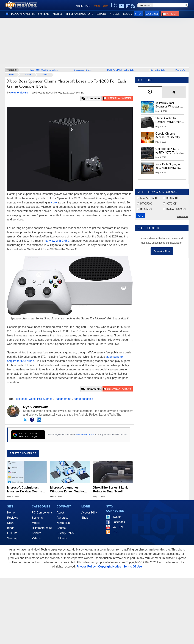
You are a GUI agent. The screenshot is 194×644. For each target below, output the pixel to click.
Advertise (63, 518)
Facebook (119, 522)
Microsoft (22, 399)
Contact (61, 528)
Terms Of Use (133, 567)
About (60, 513)
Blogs (11, 528)
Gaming (45, 75)
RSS (115, 532)
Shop (139, 14)
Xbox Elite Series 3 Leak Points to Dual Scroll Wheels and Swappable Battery (110, 490)
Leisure (28, 75)
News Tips (63, 523)
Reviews (12, 518)
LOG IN (79, 6)
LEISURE (101, 14)
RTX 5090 (144, 204)
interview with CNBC (57, 241)
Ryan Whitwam (36, 407)
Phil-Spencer (45, 399)
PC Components (42, 513)
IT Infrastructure (42, 528)
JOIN (88, 6)
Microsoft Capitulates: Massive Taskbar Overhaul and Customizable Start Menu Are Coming (26, 490)
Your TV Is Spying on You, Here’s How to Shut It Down (168, 166)
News (11, 523)
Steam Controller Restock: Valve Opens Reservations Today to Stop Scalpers (169, 120)
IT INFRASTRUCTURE (79, 14)
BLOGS (127, 14)
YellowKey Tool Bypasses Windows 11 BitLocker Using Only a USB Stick (170, 105)
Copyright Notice (110, 567)
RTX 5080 (170, 198)
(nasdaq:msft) (63, 399)
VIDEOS (115, 14)
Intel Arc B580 (147, 198)
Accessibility (89, 513)
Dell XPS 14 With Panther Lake (121, 70)
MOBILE (58, 14)
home (12, 75)
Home (11, 513)
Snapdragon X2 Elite (83, 70)
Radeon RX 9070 (174, 209)
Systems (37, 518)
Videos (36, 538)
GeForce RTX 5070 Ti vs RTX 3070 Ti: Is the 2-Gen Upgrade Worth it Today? (169, 151)
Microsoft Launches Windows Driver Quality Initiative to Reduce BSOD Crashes (69, 490)
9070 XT (170, 204)
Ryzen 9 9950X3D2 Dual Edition (44, 70)
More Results (183, 217)
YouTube (118, 527)
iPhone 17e (180, 70)
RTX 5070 (144, 209)
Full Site (12, 533)
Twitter (117, 517)
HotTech (62, 538)
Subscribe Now (162, 251)
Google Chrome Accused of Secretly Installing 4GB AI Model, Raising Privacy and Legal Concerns (170, 136)
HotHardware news (85, 435)
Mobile (36, 523)
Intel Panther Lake (157, 70)
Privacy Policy (65, 533)
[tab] (150, 92)
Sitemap (12, 538)
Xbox (54, 202)
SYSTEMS (44, 14)
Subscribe (152, 14)
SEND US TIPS (101, 6)
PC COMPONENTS (23, 14)
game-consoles (83, 399)
